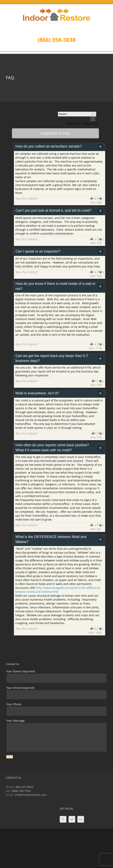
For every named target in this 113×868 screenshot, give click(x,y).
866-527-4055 (24, 787)
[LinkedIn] (81, 819)
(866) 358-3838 (57, 40)
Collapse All (91, 124)
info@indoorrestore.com (31, 795)
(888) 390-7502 (21, 791)
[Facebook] (63, 819)
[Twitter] (72, 819)
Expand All (73, 124)
